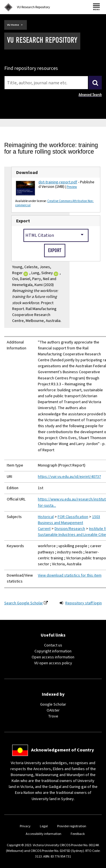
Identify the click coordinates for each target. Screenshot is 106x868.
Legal (44, 826)
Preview (72, 187)
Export (23, 221)
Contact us (53, 645)
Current (44, 529)
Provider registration (72, 826)
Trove (53, 716)
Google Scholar (53, 704)
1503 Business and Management (69, 520)
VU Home (13, 25)
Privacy (25, 826)
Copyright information (53, 651)
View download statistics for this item (70, 575)
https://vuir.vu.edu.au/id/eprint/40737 (69, 477)
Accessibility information (44, 834)
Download (27, 172)
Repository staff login (84, 603)
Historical (46, 517)
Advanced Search (90, 95)
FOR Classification (73, 517)
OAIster (53, 710)
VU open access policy (53, 663)
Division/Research (70, 529)
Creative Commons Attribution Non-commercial (55, 203)
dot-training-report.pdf (58, 182)
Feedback (78, 834)
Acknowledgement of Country (62, 750)
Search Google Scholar (24, 603)
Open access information (53, 657)
